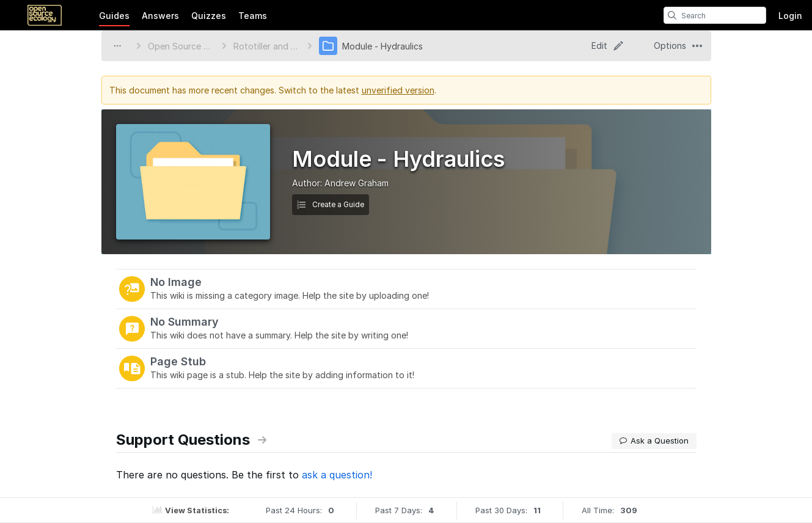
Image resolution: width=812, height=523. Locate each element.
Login (790, 16)
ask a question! (337, 475)
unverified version (398, 90)
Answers (160, 16)
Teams (253, 16)
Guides (114, 16)
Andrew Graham (357, 183)
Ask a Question (654, 441)
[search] (672, 15)
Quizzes (209, 16)
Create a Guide (331, 204)
